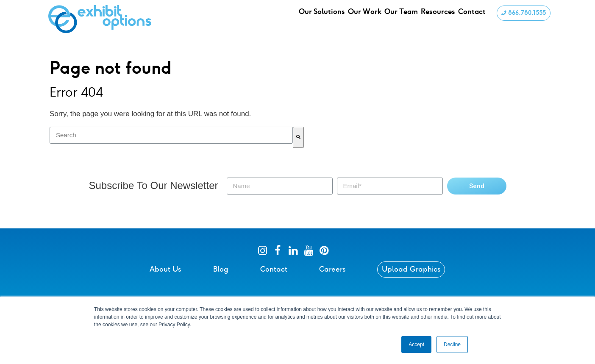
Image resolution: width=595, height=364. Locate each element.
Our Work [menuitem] (367, 19)
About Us (165, 269)
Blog (221, 269)
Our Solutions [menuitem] (323, 19)
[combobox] (171, 135)
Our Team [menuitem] (404, 19)
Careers (332, 269)
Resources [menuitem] (443, 19)
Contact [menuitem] (478, 19)
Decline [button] (452, 345)
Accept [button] (416, 345)
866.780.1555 (523, 18)
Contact (274, 269)
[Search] (298, 137)
